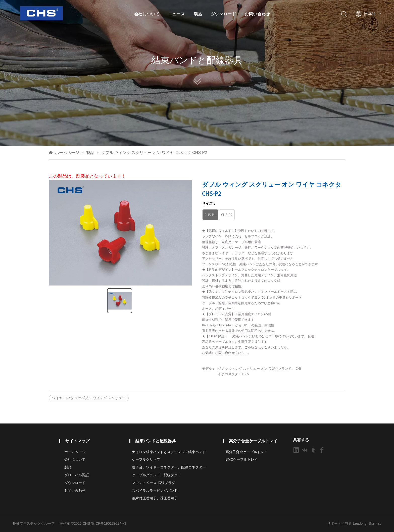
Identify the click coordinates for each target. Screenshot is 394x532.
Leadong (360, 523)
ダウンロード (224, 14)
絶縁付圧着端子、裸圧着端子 (155, 498)
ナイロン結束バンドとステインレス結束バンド (169, 452)
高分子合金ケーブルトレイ (247, 452)
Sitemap (375, 523)
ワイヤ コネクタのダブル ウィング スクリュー (89, 398)
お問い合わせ (257, 14)
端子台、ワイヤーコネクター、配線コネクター (169, 467)
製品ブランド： (283, 369)
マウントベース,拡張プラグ (154, 483)
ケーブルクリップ (146, 459)
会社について (147, 14)
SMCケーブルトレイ (242, 459)
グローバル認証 (77, 475)
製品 (198, 14)
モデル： (209, 369)
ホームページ (75, 452)
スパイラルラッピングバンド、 (157, 491)
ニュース (177, 14)
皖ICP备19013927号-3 (109, 523)
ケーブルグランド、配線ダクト (157, 475)
